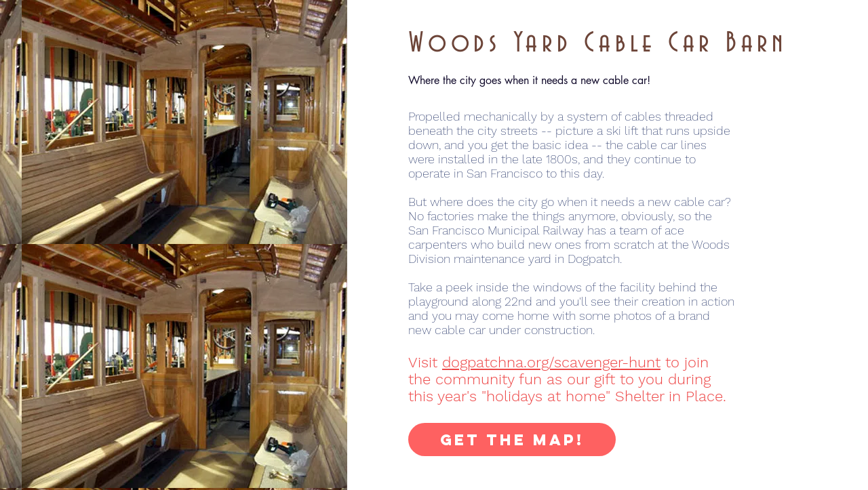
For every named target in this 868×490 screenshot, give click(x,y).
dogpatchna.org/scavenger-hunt (551, 362)
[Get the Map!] (512, 440)
